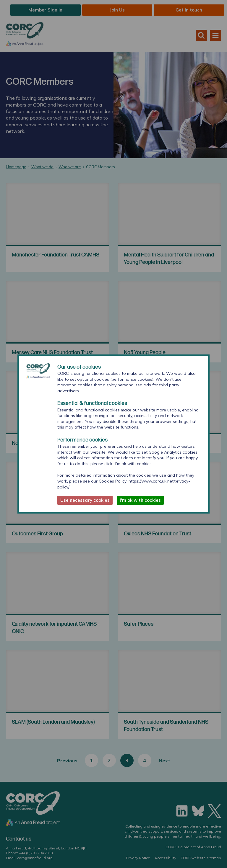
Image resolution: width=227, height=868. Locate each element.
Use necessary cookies (85, 500)
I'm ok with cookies (140, 500)
